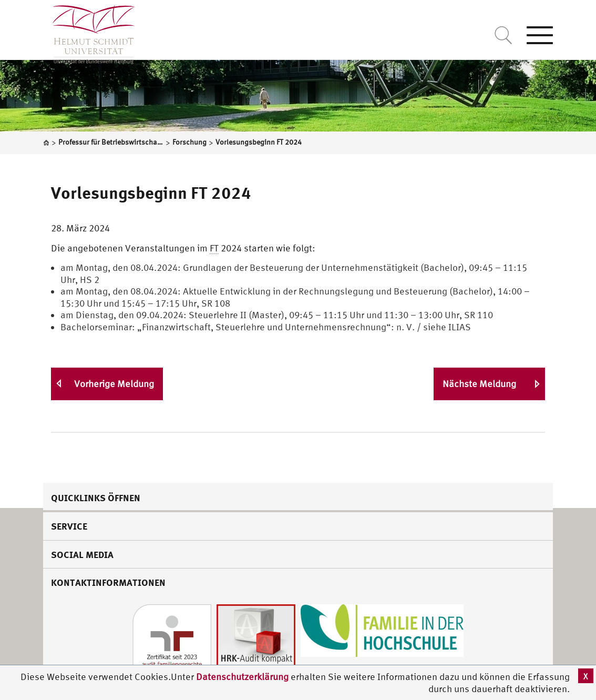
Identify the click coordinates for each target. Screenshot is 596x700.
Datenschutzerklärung (242, 677)
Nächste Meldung (479, 384)
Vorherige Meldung (114, 384)
